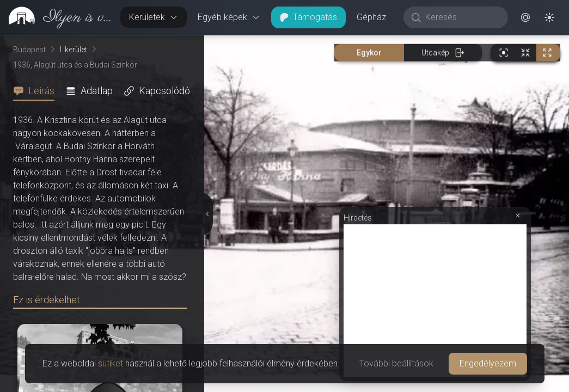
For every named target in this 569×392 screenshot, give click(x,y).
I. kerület (74, 50)
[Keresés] (461, 17)
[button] (525, 17)
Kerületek (154, 17)
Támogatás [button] (308, 17)
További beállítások (396, 363)
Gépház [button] (371, 17)
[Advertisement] (435, 301)
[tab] (37, 91)
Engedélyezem (488, 363)
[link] (56, 17)
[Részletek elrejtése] (206, 214)
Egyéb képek (229, 17)
